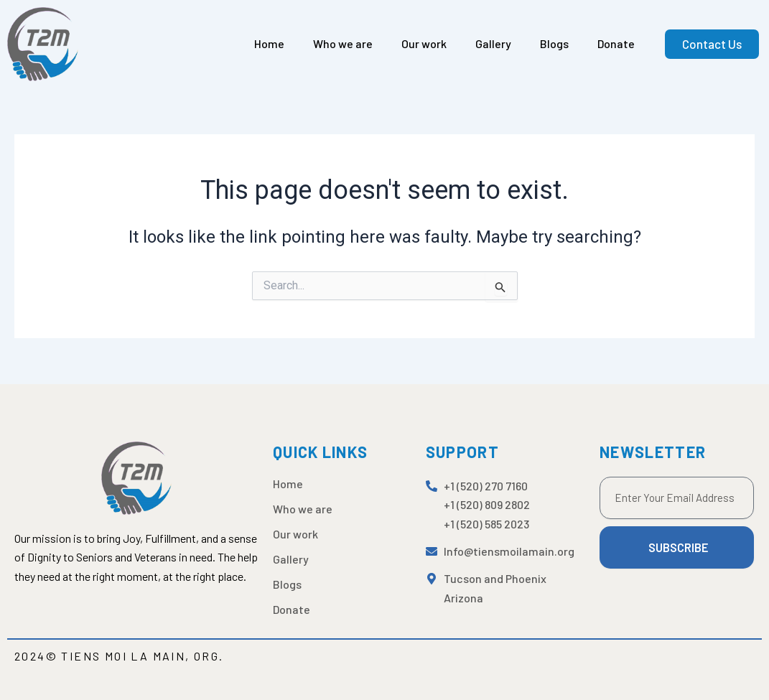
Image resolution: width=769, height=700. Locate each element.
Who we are (343, 43)
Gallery (493, 43)
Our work (424, 43)
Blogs (554, 43)
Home (269, 43)
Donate (616, 43)
